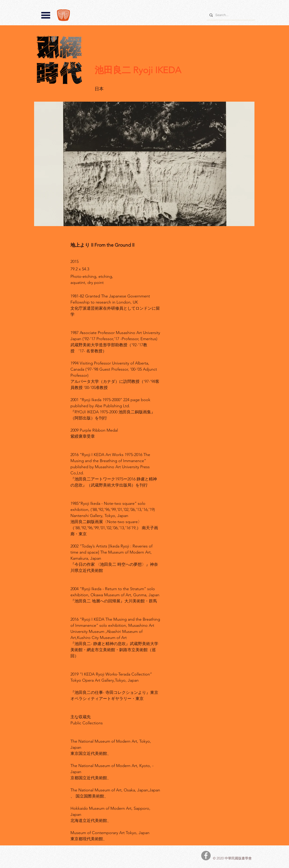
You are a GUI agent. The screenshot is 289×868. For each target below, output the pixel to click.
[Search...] (231, 15)
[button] (46, 15)
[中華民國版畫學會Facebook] (206, 856)
